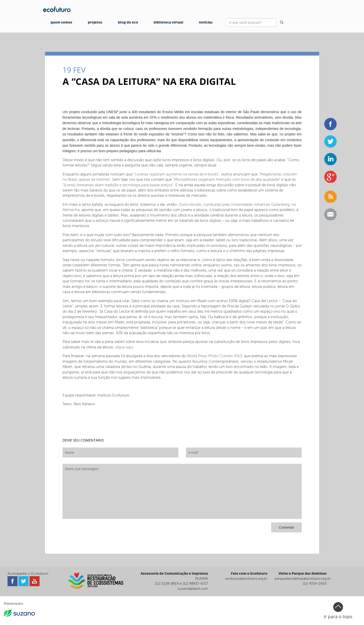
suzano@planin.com (193, 589)
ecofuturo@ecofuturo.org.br (246, 579)
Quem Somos (61, 22)
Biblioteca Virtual (168, 22)
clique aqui (124, 347)
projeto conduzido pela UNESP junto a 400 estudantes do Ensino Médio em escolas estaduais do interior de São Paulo (164, 112)
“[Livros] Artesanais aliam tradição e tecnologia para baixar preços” (118, 185)
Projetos (95, 22)
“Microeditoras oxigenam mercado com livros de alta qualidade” (226, 179)
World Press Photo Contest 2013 (215, 356)
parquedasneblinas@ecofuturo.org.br (303, 579)
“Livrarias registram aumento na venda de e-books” (176, 174)
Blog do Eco (128, 22)
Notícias (206, 22)
